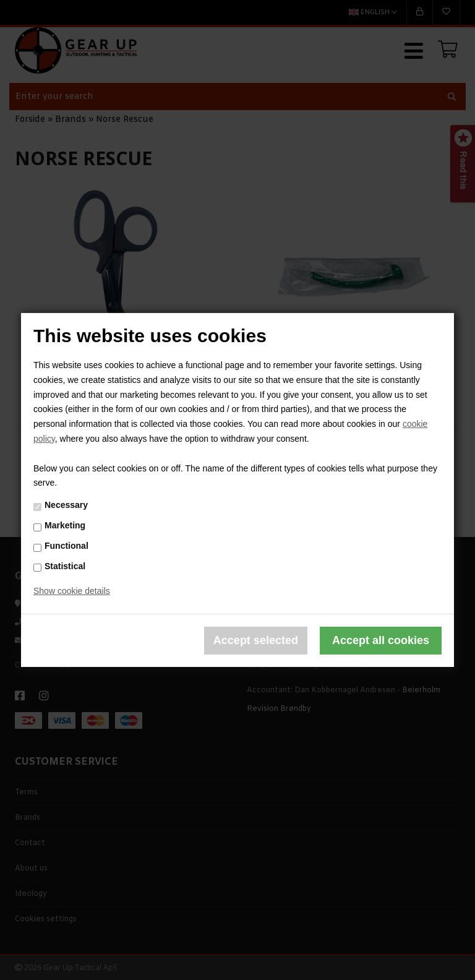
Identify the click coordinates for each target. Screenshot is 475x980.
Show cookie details (72, 591)
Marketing (65, 525)
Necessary (66, 505)
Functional (66, 546)
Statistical (65, 565)
